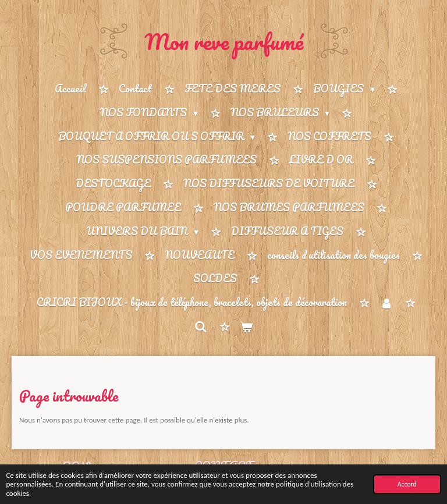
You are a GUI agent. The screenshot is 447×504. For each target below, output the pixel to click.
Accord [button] (407, 484)
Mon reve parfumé (224, 41)
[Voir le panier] (246, 327)
